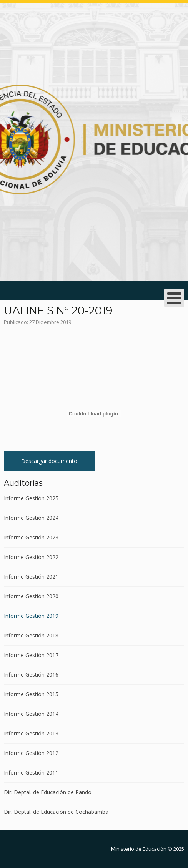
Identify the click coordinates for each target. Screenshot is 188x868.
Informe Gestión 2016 (31, 675)
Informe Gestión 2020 (31, 596)
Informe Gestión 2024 (31, 518)
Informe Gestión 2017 (31, 655)
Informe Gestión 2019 (31, 616)
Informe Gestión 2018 (31, 635)
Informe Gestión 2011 (31, 773)
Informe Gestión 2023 (31, 537)
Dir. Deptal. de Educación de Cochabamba (56, 812)
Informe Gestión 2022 (31, 557)
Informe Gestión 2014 (31, 714)
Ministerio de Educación (139, 849)
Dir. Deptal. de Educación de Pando (48, 792)
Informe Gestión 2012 (31, 753)
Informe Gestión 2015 (31, 694)
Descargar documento (49, 461)
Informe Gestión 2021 (31, 577)
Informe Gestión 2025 (31, 499)
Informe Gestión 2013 (31, 733)
